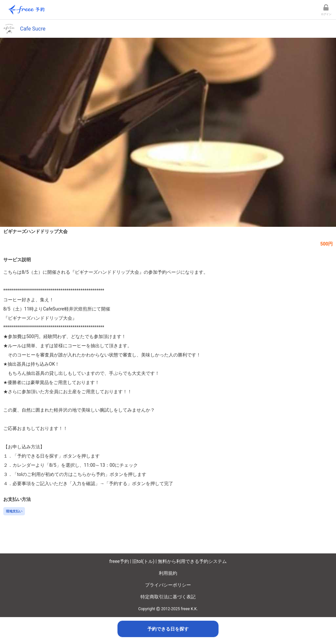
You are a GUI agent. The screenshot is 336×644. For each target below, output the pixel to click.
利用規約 (168, 573)
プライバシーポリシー (168, 585)
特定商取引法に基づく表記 (168, 597)
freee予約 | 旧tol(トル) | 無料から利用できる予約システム (168, 561)
